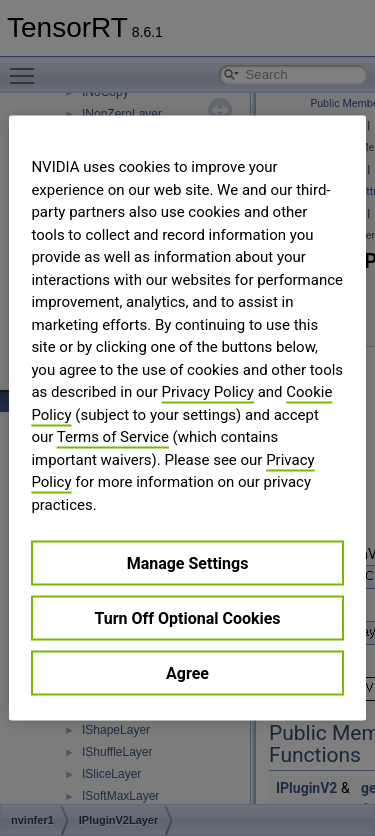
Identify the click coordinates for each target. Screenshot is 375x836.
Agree (187, 673)
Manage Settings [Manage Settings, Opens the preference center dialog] (188, 563)
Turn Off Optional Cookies (187, 618)
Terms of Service (113, 437)
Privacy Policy (208, 392)
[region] (187, 418)
